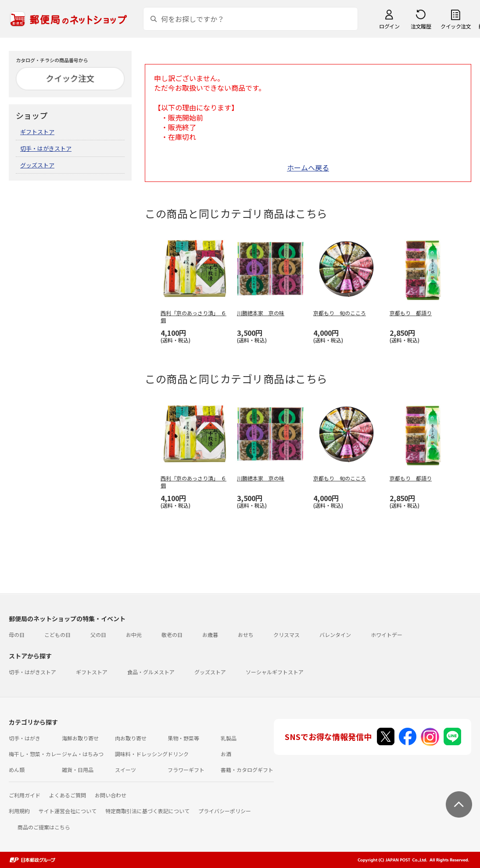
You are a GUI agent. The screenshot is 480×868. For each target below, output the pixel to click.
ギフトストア (37, 132)
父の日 (98, 635)
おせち (246, 635)
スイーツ (125, 770)
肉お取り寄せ (131, 738)
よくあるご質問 (68, 795)
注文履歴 (421, 26)
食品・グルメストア (151, 672)
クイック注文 (456, 26)
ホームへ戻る (308, 167)
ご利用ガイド (25, 795)
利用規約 (19, 811)
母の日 (17, 635)
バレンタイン (335, 635)
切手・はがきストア (46, 148)
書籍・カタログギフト (247, 770)
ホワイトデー (387, 635)
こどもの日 (57, 635)
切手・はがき (25, 738)
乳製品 (229, 738)
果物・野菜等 (183, 738)
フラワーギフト (186, 770)
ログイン (389, 26)
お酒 (226, 754)
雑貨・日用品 (78, 770)
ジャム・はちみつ (83, 754)
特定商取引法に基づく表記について (147, 811)
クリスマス (287, 635)
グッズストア (37, 165)
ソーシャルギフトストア (275, 672)
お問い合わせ (111, 795)
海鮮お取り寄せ (80, 738)
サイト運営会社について (68, 811)
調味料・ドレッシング (141, 754)
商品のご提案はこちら (44, 827)
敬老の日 (172, 635)
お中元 (134, 635)
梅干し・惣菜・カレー (35, 754)
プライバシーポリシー (225, 811)
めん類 (17, 770)
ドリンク (178, 754)
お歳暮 (210, 635)
